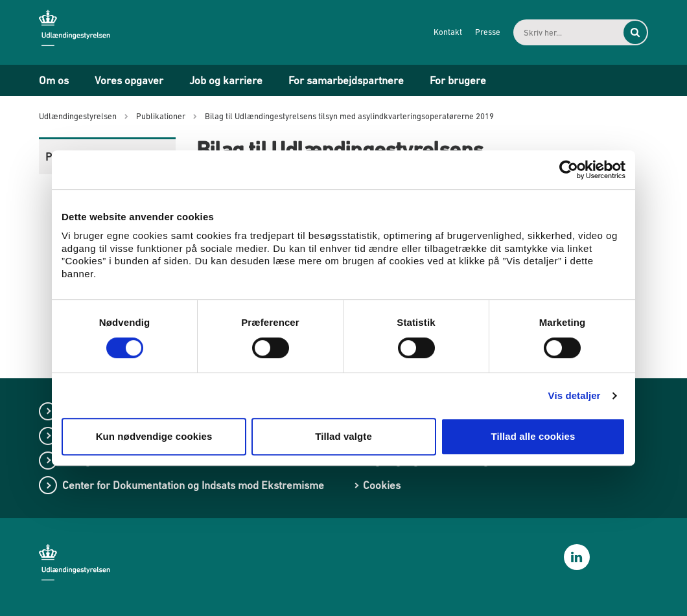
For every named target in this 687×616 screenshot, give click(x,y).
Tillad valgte (343, 436)
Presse (488, 32)
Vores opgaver (129, 80)
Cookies (382, 485)
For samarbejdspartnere (346, 80)
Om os (54, 80)
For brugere (458, 80)
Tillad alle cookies (533, 436)
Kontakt (448, 32)
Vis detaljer (575, 395)
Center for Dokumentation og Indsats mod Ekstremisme (193, 485)
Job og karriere (226, 80)
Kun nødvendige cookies (154, 436)
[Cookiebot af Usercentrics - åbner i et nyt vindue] (569, 170)
